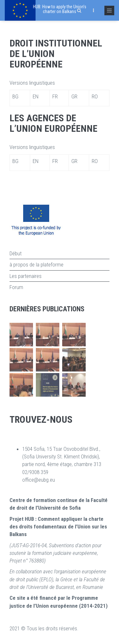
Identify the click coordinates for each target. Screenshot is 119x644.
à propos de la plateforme (36, 265)
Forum (16, 287)
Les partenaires (26, 276)
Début (16, 253)
